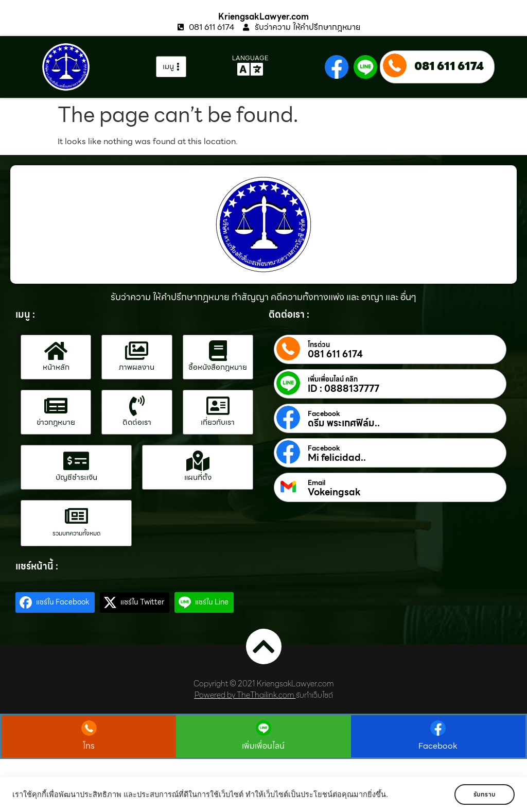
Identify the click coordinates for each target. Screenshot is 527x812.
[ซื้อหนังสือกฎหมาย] (218, 351)
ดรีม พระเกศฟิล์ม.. (344, 423)
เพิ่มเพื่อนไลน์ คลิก (333, 379)
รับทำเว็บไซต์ (314, 695)
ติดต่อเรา (137, 422)
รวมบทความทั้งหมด (76, 533)
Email (317, 483)
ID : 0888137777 (344, 389)
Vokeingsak (334, 492)
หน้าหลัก (56, 367)
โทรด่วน (319, 345)
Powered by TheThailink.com (244, 695)
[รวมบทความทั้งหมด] (76, 516)
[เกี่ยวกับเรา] (218, 406)
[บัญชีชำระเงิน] (76, 461)
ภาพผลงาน (137, 367)
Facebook (324, 414)
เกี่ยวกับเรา (218, 422)
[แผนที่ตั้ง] (198, 461)
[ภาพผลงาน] (137, 351)
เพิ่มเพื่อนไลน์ (263, 746)
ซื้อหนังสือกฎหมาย (218, 367)
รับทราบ (485, 794)
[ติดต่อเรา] (137, 406)
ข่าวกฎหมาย (56, 422)
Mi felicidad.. (337, 458)
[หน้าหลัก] (56, 351)
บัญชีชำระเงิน (76, 477)
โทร (89, 746)
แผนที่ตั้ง (198, 477)
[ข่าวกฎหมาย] (56, 406)
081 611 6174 (449, 66)
